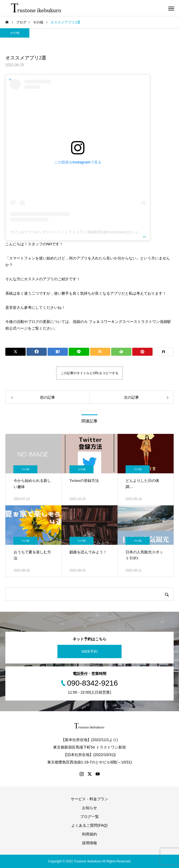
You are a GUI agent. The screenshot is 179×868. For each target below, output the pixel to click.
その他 (15, 33)
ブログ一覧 (89, 817)
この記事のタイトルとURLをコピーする (89, 373)
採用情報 (89, 843)
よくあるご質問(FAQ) (89, 825)
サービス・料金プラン (89, 799)
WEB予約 (89, 651)
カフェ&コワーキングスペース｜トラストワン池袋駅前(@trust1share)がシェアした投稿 (83, 232)
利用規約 (89, 834)
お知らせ (89, 808)
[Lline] (79, 352)
